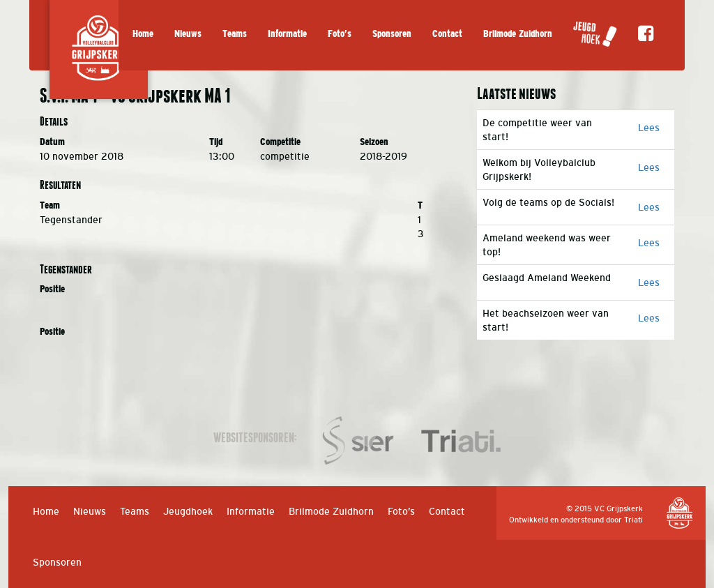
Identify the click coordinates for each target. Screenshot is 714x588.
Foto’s (340, 34)
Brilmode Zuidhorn (518, 34)
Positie (52, 289)
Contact (447, 34)
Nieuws (188, 34)
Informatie (287, 34)
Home (143, 34)
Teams (235, 34)
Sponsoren (392, 34)
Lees (649, 128)
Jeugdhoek (188, 511)
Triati (633, 520)
